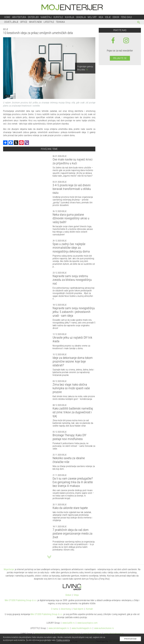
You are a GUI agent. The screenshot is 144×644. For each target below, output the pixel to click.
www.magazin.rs (59, 628)
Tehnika (60, 22)
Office (24, 22)
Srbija (76, 595)
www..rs (69, 623)
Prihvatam (130, 639)
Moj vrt (92, 17)
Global (68, 595)
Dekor (116, 17)
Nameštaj (46, 17)
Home (7, 17)
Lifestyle (49, 22)
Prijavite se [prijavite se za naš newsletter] (120, 58)
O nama (54, 609)
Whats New (35, 22)
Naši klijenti (78, 609)
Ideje (108, 17)
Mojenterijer (9, 569)
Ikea (101, 17)
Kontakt (90, 609)
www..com (87, 623)
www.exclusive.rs (104, 628)
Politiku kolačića (63, 640)
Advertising (66, 609)
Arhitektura (19, 17)
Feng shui (126, 17)
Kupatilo (58, 17)
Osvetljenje (11, 22)
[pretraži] (139, 23)
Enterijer (33, 17)
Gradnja (81, 17)
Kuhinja (70, 17)
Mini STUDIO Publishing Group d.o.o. (21, 600)
